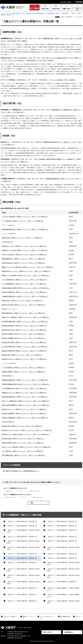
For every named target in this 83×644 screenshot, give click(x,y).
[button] (66, 2)
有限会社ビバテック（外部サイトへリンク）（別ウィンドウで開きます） (25, 393)
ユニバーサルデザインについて (47, 617)
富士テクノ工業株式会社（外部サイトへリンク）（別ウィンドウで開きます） (26, 401)
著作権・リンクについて (29, 617)
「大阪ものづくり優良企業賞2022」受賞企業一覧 (22, 537)
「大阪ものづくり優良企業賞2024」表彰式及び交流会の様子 (23, 531)
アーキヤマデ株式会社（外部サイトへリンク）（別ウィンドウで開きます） (25, 217)
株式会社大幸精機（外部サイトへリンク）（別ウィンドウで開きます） (24, 338)
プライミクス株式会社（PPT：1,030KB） (62, 80)
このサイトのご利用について (10, 617)
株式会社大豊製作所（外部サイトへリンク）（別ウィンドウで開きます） (25, 351)
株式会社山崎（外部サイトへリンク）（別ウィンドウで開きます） (22, 426)
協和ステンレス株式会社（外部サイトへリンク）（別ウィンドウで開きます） (26, 275)
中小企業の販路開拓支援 (38, 13)
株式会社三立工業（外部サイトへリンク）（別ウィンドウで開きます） (24, 305)
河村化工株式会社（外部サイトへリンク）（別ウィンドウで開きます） (24, 263)
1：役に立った (9, 491)
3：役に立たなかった (34, 491)
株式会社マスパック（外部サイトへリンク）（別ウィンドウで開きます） (25, 409)
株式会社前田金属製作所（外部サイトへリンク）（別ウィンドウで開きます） (26, 405)
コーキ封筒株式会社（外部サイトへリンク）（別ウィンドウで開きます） (25, 284)
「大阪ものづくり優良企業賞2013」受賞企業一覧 (62, 582)
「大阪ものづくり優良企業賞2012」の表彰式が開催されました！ (63, 589)
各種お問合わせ (69, 632)
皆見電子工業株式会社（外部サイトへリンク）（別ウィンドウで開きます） (25, 418)
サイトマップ (78, 617)
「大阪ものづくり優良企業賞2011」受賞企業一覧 (62, 521)
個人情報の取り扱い (65, 617)
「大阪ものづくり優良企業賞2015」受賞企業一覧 (22, 601)
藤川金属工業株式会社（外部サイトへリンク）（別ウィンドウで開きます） (25, 397)
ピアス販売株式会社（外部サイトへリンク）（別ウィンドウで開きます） (25, 388)
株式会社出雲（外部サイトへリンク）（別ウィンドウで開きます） (22, 238)
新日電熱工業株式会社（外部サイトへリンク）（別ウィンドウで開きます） (25, 322)
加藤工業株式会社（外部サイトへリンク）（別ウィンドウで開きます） (24, 259)
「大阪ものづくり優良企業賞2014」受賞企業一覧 (22, 588)
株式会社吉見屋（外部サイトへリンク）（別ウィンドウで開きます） (23, 443)
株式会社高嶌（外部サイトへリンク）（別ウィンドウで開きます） (22, 355)
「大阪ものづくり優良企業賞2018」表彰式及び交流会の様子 (63, 576)
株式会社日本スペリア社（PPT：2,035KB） (40, 60)
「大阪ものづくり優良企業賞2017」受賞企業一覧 (62, 554)
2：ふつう (20, 491)
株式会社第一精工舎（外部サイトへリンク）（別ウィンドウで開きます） (25, 330)
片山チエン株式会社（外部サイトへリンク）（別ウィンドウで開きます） (25, 255)
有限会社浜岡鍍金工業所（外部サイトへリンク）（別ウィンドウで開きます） (26, 384)
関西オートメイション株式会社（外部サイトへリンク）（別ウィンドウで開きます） (28, 267)
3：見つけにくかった (38, 497)
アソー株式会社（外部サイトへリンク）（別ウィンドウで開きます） (23, 221)
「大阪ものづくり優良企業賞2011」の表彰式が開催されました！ (63, 596)
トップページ (4, 13)
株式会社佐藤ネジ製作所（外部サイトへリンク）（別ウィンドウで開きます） (26, 288)
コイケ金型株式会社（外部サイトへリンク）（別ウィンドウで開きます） (25, 280)
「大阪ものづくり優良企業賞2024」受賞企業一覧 (22, 526)
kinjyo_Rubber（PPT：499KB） (17, 41)
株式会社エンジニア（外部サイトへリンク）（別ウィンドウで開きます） (25, 246)
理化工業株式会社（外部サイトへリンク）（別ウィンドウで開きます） (24, 455)
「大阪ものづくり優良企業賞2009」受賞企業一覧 (22, 521)
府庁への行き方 (47, 632)
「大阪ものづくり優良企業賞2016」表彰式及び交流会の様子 (23, 570)
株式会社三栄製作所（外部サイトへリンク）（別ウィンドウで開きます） (25, 292)
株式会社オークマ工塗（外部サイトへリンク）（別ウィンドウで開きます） (25, 250)
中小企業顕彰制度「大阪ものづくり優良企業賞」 (57, 13)
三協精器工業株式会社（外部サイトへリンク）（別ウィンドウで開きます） (25, 296)
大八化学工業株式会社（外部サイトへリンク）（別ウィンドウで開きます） (25, 347)
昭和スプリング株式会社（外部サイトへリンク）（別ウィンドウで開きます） (26, 317)
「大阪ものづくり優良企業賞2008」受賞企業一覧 (62, 537)
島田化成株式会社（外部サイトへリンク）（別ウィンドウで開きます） (24, 313)
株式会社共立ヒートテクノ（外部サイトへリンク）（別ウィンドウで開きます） (27, 271)
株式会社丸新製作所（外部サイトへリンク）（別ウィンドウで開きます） (25, 414)
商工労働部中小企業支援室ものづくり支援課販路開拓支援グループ (21, 471)
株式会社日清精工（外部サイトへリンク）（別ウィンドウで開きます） (24, 372)
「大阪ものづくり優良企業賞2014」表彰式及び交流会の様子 (63, 570)
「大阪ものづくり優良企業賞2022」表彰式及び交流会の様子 (23, 548)
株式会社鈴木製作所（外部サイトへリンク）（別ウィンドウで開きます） (25, 326)
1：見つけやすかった (11, 497)
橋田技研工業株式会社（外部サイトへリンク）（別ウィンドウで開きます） (25, 380)
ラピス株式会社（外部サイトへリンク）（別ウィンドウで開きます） (23, 451)
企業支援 (18, 13)
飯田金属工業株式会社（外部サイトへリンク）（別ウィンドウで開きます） (25, 229)
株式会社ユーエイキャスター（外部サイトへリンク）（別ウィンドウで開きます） (27, 430)
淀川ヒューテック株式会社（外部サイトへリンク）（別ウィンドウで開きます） (27, 447)
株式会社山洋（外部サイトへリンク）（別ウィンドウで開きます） (22, 301)
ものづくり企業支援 (26, 13)
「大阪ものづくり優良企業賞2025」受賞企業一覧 (62, 558)
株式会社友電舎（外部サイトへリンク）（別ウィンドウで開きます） (23, 439)
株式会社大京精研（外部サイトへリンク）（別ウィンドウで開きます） (24, 334)
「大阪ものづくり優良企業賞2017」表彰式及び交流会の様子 (23, 576)
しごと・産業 (12, 13)
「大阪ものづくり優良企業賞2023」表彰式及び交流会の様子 (23, 542)
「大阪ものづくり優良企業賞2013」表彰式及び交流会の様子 (23, 583)
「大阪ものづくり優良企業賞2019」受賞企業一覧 (62, 526)
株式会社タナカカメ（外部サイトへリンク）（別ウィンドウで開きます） (25, 359)
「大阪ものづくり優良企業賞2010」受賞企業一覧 (22, 558)
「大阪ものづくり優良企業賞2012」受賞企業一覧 (22, 595)
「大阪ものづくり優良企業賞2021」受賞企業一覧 (62, 530)
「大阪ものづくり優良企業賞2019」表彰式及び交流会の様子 (63, 548)
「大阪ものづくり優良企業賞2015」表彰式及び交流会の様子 (63, 563)
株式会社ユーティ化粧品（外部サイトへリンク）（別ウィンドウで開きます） (26, 434)
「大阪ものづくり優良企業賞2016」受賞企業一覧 (22, 562)
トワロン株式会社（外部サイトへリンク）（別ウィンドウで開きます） (24, 368)
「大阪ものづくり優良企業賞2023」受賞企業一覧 (62, 541)
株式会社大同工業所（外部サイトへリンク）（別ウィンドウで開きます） (25, 342)
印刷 (58, 17)
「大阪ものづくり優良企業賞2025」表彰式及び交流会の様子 (63, 602)
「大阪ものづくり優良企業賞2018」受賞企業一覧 (22, 554)
